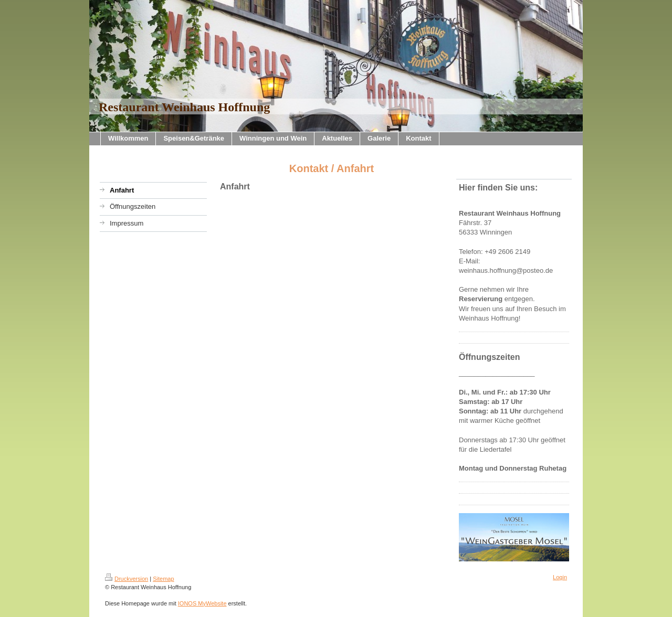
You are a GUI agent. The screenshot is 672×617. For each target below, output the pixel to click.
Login (560, 577)
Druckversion (127, 579)
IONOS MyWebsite (202, 603)
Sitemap (163, 579)
